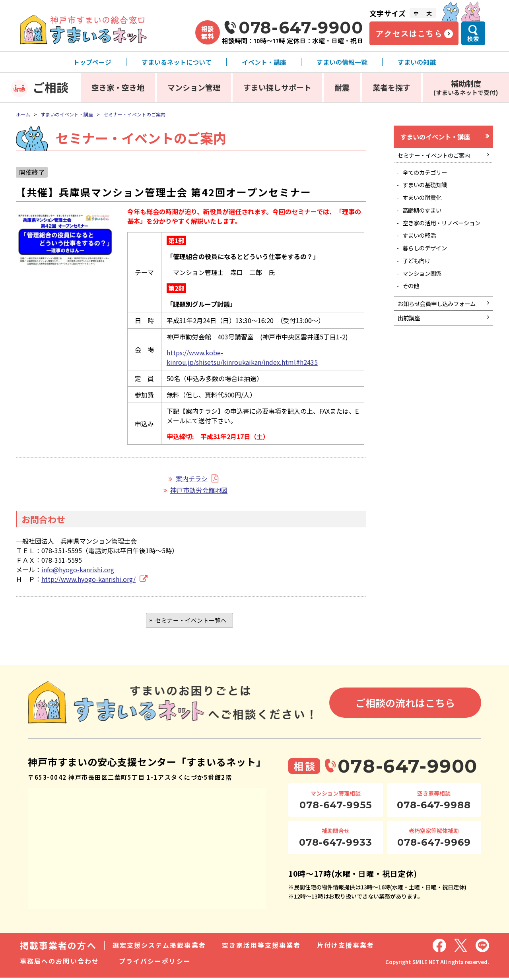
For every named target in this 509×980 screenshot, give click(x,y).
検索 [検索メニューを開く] (473, 39)
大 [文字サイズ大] (429, 13)
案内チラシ (192, 478)
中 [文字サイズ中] (416, 13)
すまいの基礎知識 (429, 190)
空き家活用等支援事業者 (261, 947)
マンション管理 (194, 87)
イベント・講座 (264, 62)
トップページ (92, 62)
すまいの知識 (417, 62)
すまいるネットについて (177, 62)
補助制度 (466, 87)
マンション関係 (425, 296)
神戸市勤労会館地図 (199, 490)
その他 (413, 310)
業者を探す (391, 87)
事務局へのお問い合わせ (59, 963)
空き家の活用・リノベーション (445, 236)
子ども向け (419, 282)
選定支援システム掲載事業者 (159, 947)
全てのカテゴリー (429, 176)
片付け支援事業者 (346, 947)
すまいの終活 (422, 254)
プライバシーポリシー (155, 963)
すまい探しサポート (277, 87)
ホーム (23, 114)
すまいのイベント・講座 (67, 114)
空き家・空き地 (118, 87)
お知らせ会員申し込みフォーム (439, 334)
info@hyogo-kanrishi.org (78, 569)
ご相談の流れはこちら (405, 705)
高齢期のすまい (425, 219)
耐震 (342, 87)
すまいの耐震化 (425, 204)
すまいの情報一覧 (342, 62)
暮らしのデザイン (429, 268)
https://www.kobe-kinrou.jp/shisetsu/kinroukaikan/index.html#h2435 (242, 357)
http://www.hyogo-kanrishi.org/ (88, 579)
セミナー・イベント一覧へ (191, 621)
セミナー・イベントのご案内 (134, 114)
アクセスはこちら (409, 33)
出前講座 (411, 355)
